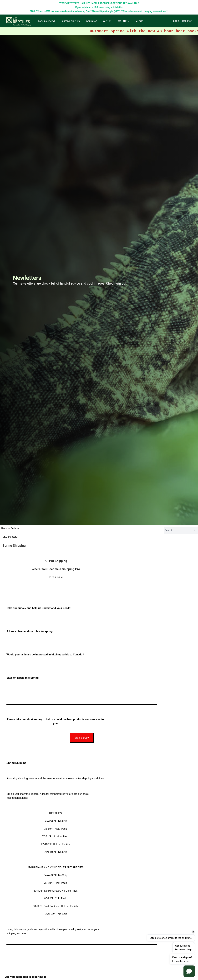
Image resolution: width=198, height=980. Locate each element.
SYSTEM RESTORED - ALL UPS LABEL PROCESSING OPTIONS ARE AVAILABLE (99, 3)
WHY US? (107, 21)
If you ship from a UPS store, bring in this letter (99, 7)
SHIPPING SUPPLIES (71, 21)
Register (187, 21)
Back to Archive (10, 528)
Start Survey (82, 738)
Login (176, 21)
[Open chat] (189, 971)
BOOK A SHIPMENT (47, 21)
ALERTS (140, 21)
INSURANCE (91, 21)
